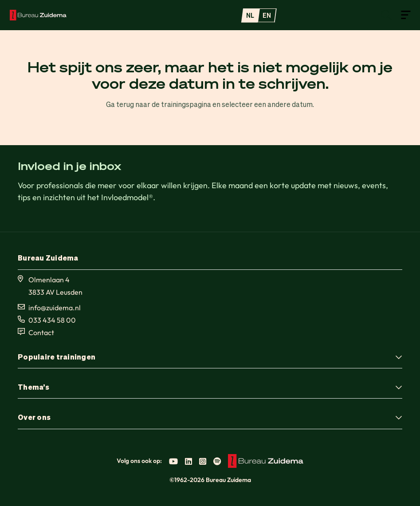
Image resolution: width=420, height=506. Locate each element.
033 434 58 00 (52, 320)
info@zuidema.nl (55, 308)
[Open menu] (406, 14)
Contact (41, 332)
